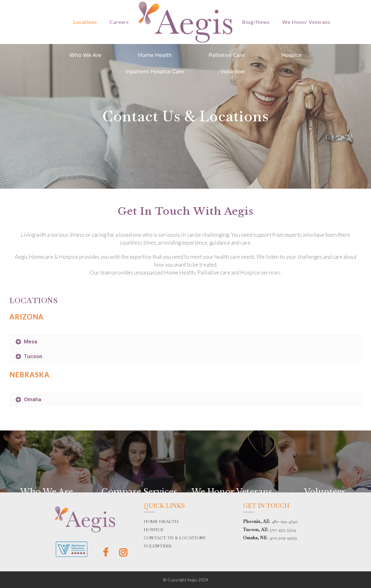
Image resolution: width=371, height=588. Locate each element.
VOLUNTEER (158, 546)
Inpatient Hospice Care (155, 72)
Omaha (33, 399)
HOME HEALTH (161, 521)
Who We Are (85, 55)
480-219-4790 (285, 521)
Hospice (292, 55)
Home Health (155, 55)
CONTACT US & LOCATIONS (175, 538)
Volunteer (233, 72)
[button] (185, 342)
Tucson (33, 356)
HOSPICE (154, 530)
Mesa (30, 341)
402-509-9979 (283, 538)
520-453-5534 (283, 530)
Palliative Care (227, 55)
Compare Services (139, 492)
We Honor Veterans (232, 492)
